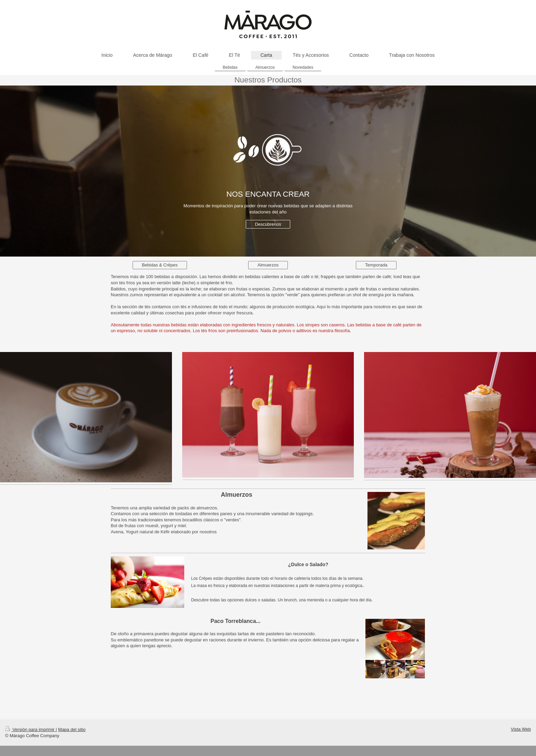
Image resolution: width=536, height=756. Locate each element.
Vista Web (521, 729)
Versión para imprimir (30, 729)
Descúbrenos (268, 224)
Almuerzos (268, 265)
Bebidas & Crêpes (160, 265)
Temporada (376, 265)
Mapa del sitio (72, 729)
